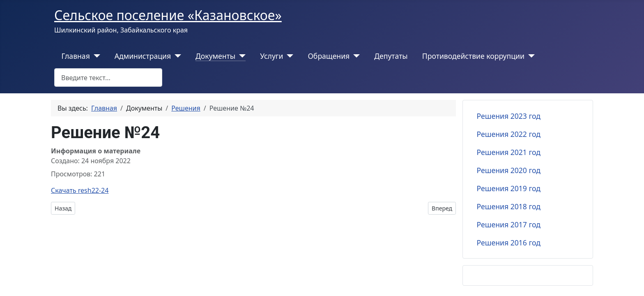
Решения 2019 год (509, 188)
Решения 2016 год (509, 243)
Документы (215, 56)
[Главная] (95, 56)
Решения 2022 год (509, 134)
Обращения (329, 56)
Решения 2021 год (509, 152)
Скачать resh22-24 (80, 190)
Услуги (271, 56)
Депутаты (391, 56)
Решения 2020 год (509, 170)
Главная (76, 56)
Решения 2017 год (509, 224)
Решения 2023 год (509, 116)
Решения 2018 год (509, 206)
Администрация (143, 56)
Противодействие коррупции (473, 56)
